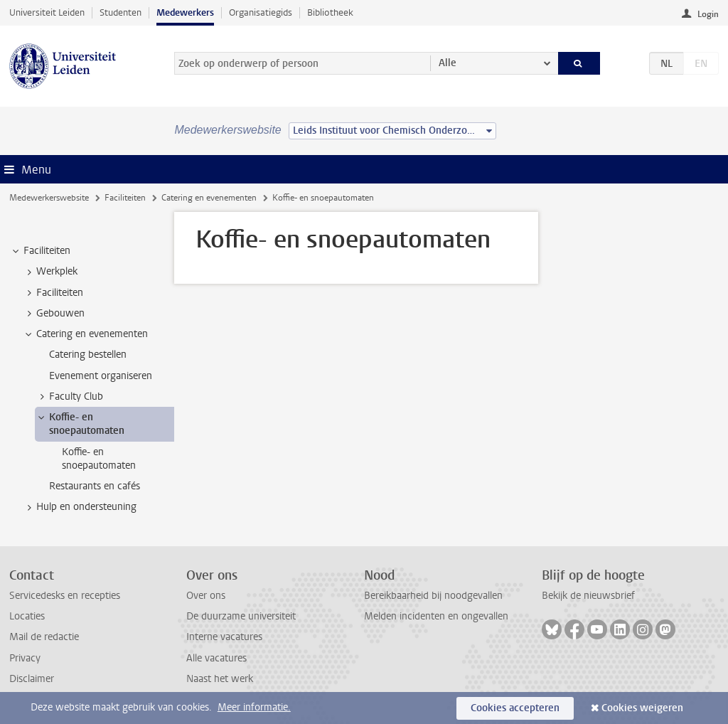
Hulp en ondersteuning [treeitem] (80, 507)
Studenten (121, 12)
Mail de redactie (44, 637)
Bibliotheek (330, 12)
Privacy (25, 658)
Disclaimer (32, 679)
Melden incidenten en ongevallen (436, 616)
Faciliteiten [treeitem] (40, 251)
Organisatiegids (261, 12)
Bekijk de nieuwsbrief (588, 596)
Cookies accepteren (515, 708)
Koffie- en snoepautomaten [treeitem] (80, 424)
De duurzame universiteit (241, 616)
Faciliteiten (125, 198)
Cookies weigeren (642, 708)
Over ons (206, 596)
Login (708, 14)
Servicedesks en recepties (65, 596)
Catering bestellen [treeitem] (88, 355)
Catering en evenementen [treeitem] (85, 334)
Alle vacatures (216, 658)
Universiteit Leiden (47, 12)
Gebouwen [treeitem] (54, 314)
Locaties (27, 616)
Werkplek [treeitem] (50, 272)
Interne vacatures (224, 637)
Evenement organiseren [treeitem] (101, 376)
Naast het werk (220, 679)
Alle (448, 63)
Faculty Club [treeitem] (69, 397)
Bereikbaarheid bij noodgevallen (433, 596)
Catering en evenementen (209, 198)
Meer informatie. (254, 707)
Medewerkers (185, 12)
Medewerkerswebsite (49, 198)
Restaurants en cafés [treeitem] (95, 486)
